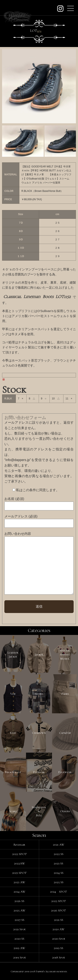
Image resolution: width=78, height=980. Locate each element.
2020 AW (58, 929)
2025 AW (19, 910)
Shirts (39, 694)
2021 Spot (19, 929)
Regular (19, 845)
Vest (13, 694)
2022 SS (59, 854)
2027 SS (19, 920)
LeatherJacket (13, 655)
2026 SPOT (58, 910)
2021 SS (59, 920)
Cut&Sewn (39, 733)
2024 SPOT (58, 892)
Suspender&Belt (39, 811)
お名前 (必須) (14, 499)
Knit (13, 733)
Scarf (13, 811)
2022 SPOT (19, 854)
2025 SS (59, 882)
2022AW (19, 863)
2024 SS (59, 873)
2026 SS (19, 901)
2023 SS (58, 863)
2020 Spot (59, 939)
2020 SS (19, 939)
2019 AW (19, 948)
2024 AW (19, 892)
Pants (65, 694)
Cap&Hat (65, 733)
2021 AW (59, 845)
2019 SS (58, 948)
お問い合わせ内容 (18, 534)
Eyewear (39, 772)
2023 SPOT (19, 873)
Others (65, 811)
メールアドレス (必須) (21, 516)
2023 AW (19, 882)
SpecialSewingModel (65, 654)
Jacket (39, 654)
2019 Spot (19, 957)
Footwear (65, 772)
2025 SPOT (59, 901)
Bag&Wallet (13, 772)
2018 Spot (58, 957)
